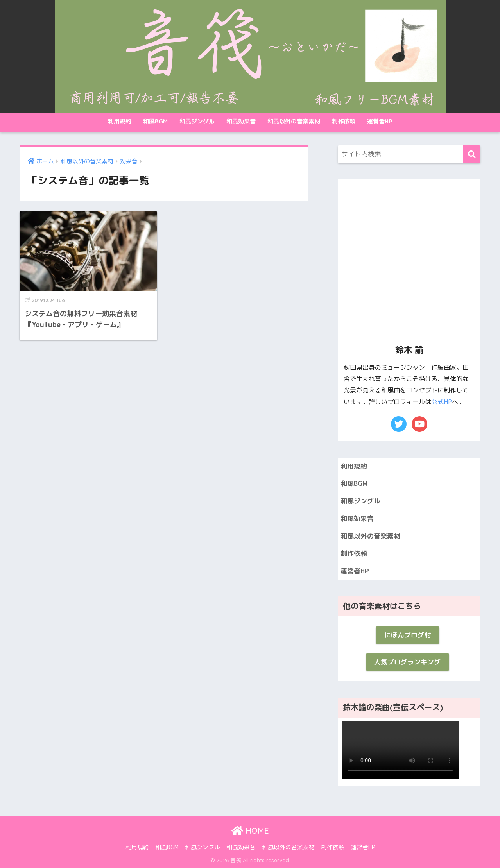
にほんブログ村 (408, 635)
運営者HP (380, 121)
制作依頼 (344, 121)
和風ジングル (197, 121)
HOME (250, 831)
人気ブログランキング (407, 662)
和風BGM (155, 121)
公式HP (442, 402)
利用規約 (120, 121)
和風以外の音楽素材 (294, 121)
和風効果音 (241, 121)
